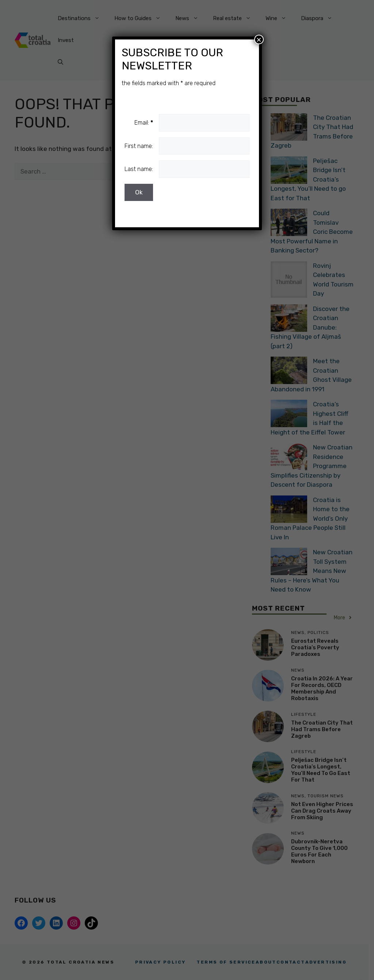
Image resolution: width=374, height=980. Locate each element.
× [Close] (259, 39)
